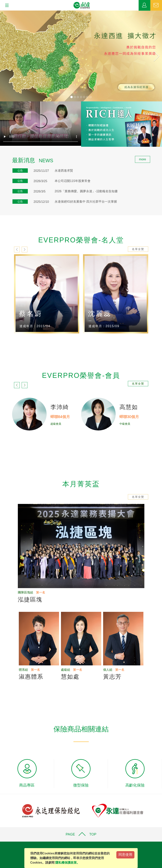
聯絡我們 (156, 5)
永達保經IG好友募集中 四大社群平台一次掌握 (86, 202)
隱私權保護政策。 (67, 863)
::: (1, 158)
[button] (12, 56)
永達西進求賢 (64, 171)
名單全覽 (138, 249)
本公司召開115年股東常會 (73, 181)
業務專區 (144, 5)
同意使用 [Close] (125, 855)
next (25, 249)
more (142, 159)
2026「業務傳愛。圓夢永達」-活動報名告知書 (86, 191)
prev (17, 249)
